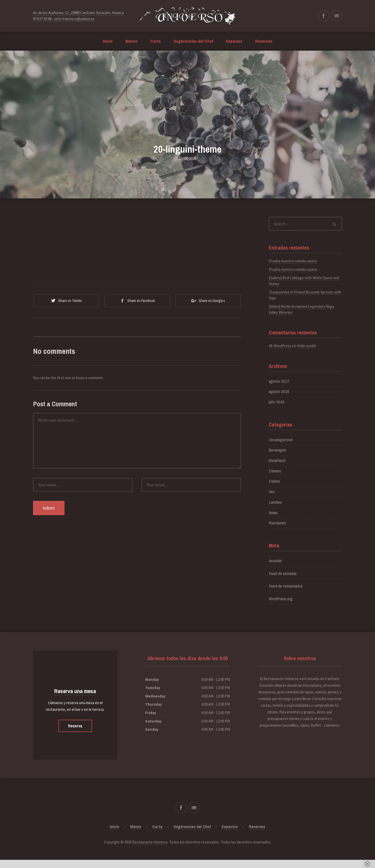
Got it (257, 864)
